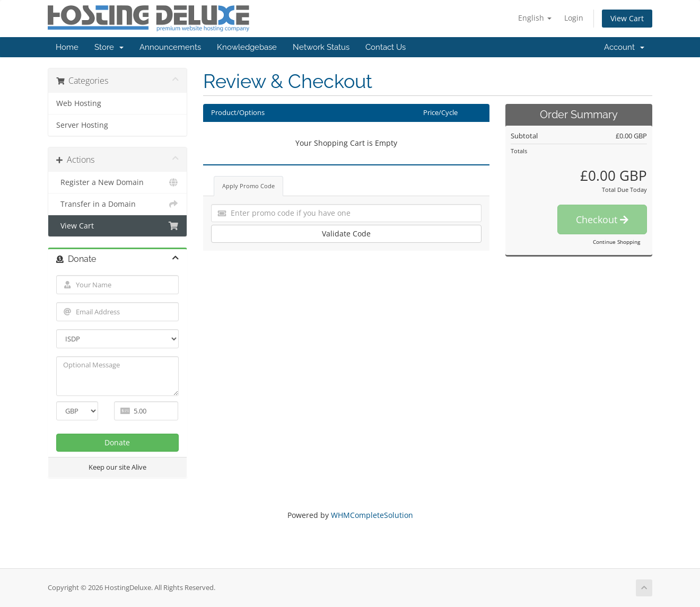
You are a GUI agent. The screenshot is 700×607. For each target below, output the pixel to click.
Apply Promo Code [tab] (248, 186)
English (535, 18)
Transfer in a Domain (117, 204)
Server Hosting (82, 125)
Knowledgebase (247, 47)
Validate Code (346, 234)
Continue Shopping (616, 242)
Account (624, 47)
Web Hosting (79, 103)
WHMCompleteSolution (372, 515)
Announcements (170, 47)
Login (574, 18)
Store (109, 47)
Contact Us (386, 47)
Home (67, 47)
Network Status (321, 47)
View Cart (627, 18)
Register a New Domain (117, 182)
